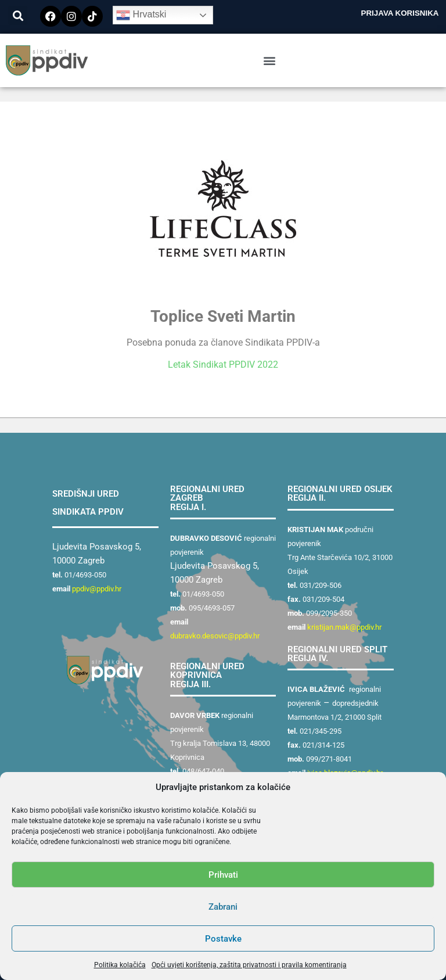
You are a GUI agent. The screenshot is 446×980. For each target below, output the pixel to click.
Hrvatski (141, 15)
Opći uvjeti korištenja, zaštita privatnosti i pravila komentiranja (249, 965)
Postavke (223, 939)
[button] (18, 15)
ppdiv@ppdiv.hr (97, 589)
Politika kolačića (120, 965)
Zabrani (223, 907)
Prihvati (223, 875)
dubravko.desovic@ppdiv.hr (215, 636)
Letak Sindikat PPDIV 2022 (223, 365)
